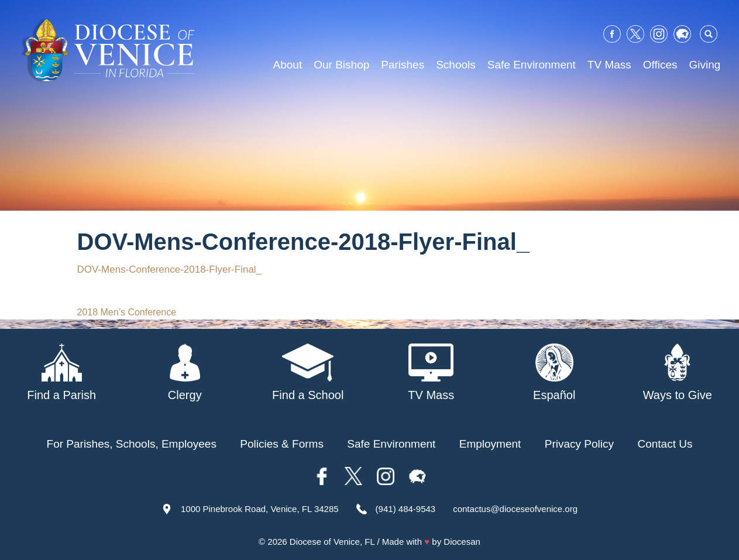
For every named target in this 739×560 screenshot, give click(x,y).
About (288, 65)
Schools (456, 65)
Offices (660, 65)
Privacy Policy (579, 444)
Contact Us (665, 444)
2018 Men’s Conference (127, 312)
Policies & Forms (282, 444)
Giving (705, 65)
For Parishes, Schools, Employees (132, 444)
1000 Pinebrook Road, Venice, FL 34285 (260, 509)
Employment (490, 444)
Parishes (403, 65)
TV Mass (609, 65)
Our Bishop (341, 65)
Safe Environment (532, 65)
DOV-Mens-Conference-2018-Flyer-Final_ (170, 269)
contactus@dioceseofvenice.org (515, 509)
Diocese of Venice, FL (332, 542)
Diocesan (462, 542)
